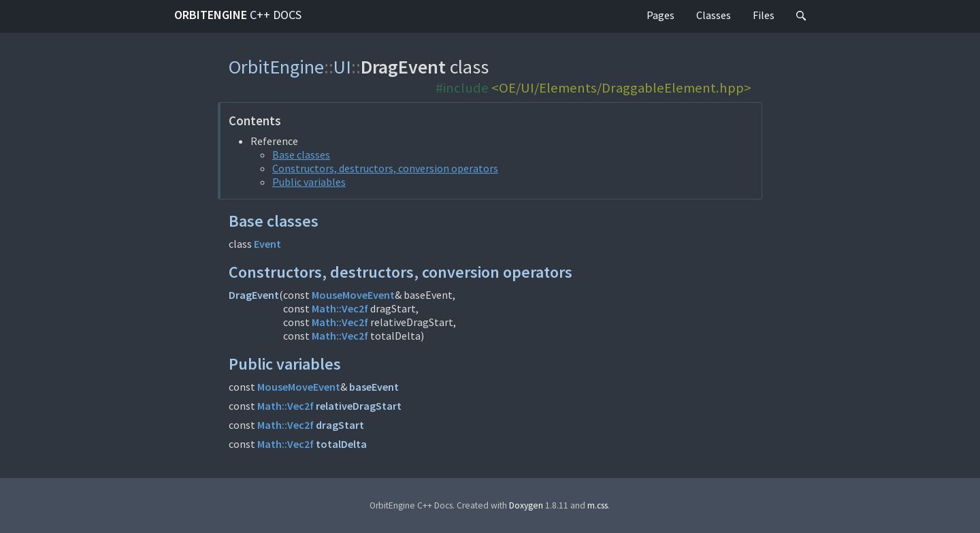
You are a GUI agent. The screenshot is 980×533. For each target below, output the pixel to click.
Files (764, 15)
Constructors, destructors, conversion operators (385, 168)
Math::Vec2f (340, 308)
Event (267, 244)
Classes (714, 15)
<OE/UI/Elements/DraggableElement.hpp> (621, 88)
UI (342, 67)
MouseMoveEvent (353, 295)
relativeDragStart (359, 406)
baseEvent (374, 387)
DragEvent (254, 295)
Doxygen (526, 505)
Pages (660, 15)
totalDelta (341, 444)
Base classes (301, 155)
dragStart (340, 425)
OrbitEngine (238, 15)
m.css (598, 505)
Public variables (309, 182)
